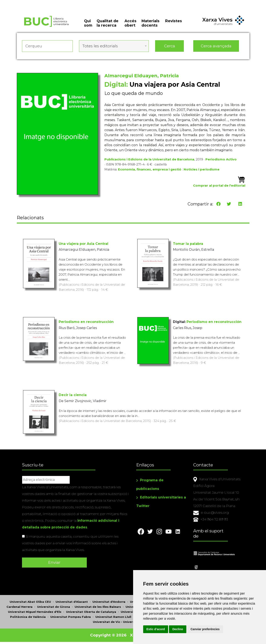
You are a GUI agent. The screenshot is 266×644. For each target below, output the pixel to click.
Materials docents (151, 23)
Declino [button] (178, 629)
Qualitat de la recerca (108, 23)
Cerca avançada (216, 46)
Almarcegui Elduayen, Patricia (142, 76)
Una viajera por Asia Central (84, 244)
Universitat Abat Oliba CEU (30, 602)
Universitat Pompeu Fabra (71, 617)
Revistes (174, 21)
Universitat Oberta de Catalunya (91, 612)
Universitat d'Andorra (109, 602)
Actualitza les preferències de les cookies (39, 3)
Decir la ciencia (73, 395)
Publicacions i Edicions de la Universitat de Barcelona (149, 159)
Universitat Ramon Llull (113, 617)
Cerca (170, 46)
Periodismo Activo (221, 159)
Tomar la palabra (188, 244)
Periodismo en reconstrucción (86, 322)
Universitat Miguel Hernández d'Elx (35, 612)
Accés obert (130, 23)
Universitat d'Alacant (72, 602)
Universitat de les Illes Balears (98, 607)
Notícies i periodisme (202, 169)
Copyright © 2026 (108, 635)
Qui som (88, 23)
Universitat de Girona (54, 607)
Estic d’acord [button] (156, 629)
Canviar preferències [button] (205, 629)
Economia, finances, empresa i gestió (150, 169)
